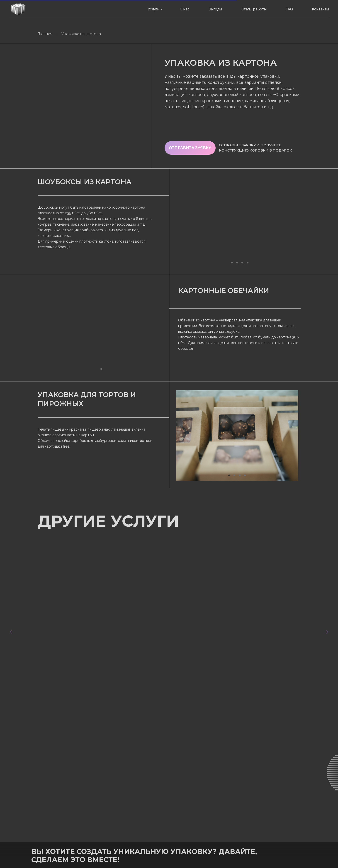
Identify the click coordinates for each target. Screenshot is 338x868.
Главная (45, 34)
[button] (190, 148)
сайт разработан (159, 836)
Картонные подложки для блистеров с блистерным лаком (258, 620)
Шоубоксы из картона (85, 182)
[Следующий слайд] (327, 590)
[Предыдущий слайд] (11, 590)
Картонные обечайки (224, 291)
